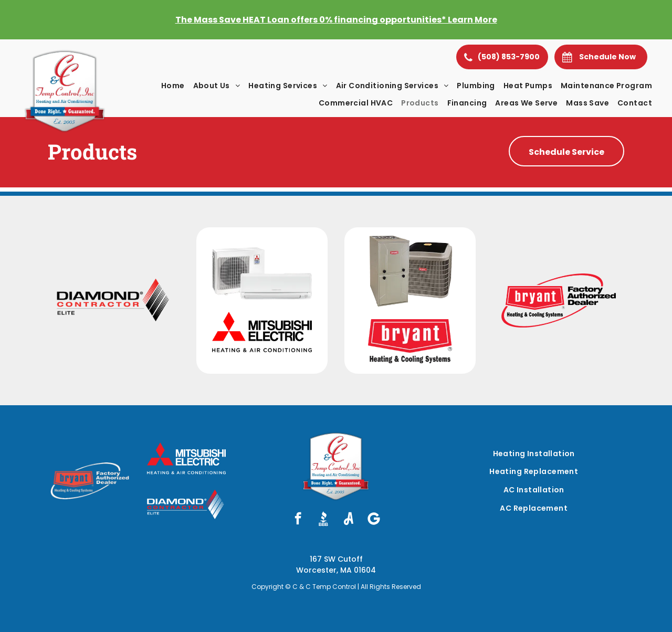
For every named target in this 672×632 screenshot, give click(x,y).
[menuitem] (173, 86)
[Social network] (323, 520)
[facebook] (298, 520)
